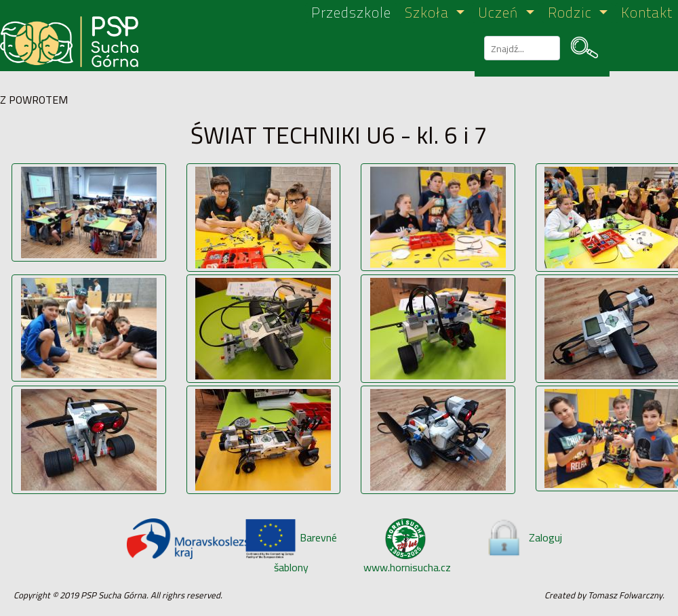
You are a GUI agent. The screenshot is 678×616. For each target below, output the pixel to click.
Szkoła (429, 13)
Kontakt (647, 13)
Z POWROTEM (34, 100)
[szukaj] (521, 48)
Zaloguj (523, 537)
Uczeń (500, 13)
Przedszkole (351, 13)
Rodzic (572, 13)
